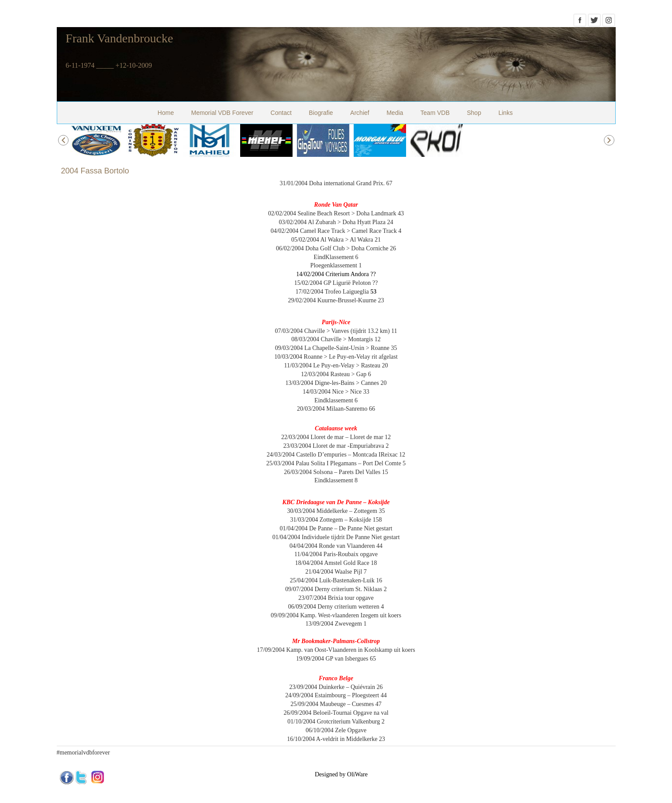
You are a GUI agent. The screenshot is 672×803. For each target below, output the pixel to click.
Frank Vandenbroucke (119, 38)
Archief (360, 113)
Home (166, 113)
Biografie (321, 113)
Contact (281, 113)
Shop (474, 113)
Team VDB (435, 113)
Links (505, 113)
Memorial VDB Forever (222, 113)
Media (395, 113)
